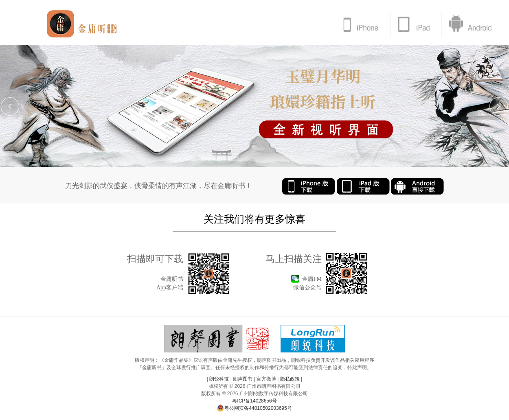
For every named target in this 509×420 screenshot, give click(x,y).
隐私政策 (290, 379)
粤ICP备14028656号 (254, 401)
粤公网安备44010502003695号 (254, 408)
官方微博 (267, 379)
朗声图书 (243, 379)
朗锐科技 (219, 379)
